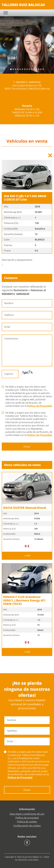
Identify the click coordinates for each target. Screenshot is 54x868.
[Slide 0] (11, 69)
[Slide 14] (43, 69)
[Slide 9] (32, 69)
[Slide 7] (27, 69)
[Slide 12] (39, 69)
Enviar (27, 447)
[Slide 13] (41, 69)
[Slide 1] (13, 69)
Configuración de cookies (27, 826)
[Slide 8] (29, 69)
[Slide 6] (25, 69)
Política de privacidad (27, 818)
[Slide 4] (20, 69)
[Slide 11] (36, 69)
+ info (27, 556)
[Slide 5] (22, 69)
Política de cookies (27, 822)
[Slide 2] (16, 69)
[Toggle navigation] (6, 13)
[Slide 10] (34, 69)
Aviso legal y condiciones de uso (27, 814)
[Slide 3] (18, 69)
